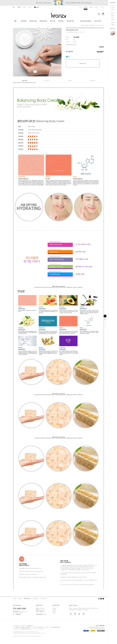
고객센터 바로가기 (44, 598)
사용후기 (19, 7)
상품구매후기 (47, 81)
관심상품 (113, 8)
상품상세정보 (24, 81)
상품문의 (113, 15)
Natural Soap (33, 21)
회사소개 (15, 598)
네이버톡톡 (113, 25)
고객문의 (24, 7)
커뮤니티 (30, 7)
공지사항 (113, 13)
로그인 (81, 7)
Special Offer (70, 21)
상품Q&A (70, 81)
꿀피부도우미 (92, 25)
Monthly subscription (86, 21)
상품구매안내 (93, 81)
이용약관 (20, 598)
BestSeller (24, 21)
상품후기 (113, 17)
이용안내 (113, 19)
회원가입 (86, 7)
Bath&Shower (43, 21)
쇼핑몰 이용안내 (35, 598)
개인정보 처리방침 (27, 598)
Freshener (61, 21)
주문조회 (113, 10)
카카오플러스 (113, 23)
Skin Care (53, 21)
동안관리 (37, 7)
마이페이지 (55, 608)
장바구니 (102, 7)
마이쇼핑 (113, 6)
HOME (83, 25)
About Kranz (98, 21)
